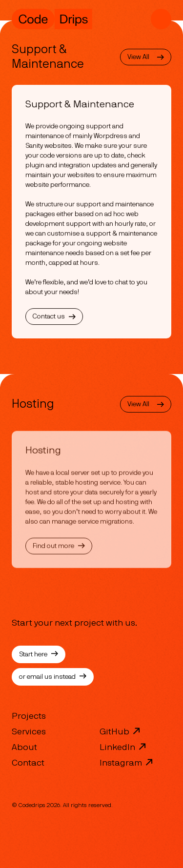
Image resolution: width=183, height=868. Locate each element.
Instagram (127, 762)
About (24, 748)
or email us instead (53, 677)
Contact (28, 763)
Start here (39, 654)
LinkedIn (123, 747)
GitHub (120, 731)
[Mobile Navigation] (161, 19)
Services (29, 732)
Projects (29, 716)
